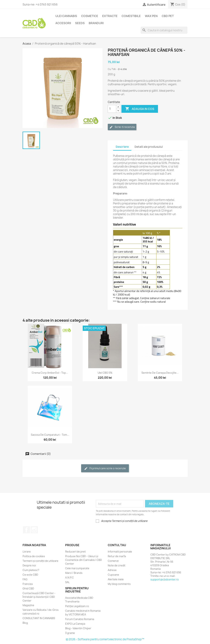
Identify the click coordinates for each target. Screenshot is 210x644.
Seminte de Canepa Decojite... (160, 373)
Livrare (27, 552)
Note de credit (117, 565)
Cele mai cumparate (77, 568)
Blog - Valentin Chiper (78, 628)
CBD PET (168, 16)
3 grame (70, 633)
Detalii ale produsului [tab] (149, 147)
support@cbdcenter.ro (165, 579)
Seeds (80, 23)
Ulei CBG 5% (105, 373)
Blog (25, 623)
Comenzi (113, 561)
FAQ (25, 579)
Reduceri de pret (75, 552)
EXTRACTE (110, 16)
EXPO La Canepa (75, 624)
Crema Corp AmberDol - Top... (50, 373)
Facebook (26, 530)
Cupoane (113, 575)
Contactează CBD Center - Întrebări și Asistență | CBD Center (39, 597)
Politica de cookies (34, 556)
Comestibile (131, 16)
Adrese (112, 570)
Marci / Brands (74, 573)
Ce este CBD (30, 575)
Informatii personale (120, 552)
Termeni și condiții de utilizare (40, 561)
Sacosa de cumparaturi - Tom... (50, 435)
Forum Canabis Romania (80, 619)
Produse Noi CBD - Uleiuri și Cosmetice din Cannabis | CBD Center (84, 560)
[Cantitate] (112, 109)
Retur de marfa (117, 556)
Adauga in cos (140, 109)
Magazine (28, 605)
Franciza (28, 584)
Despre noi (29, 565)
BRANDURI (96, 23)
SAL (67, 582)
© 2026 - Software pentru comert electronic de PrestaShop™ (105, 639)
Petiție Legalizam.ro (77, 606)
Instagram (34, 530)
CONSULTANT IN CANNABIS (39, 618)
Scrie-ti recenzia (122, 127)
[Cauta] (164, 30)
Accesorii (63, 23)
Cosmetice (90, 16)
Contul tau (117, 545)
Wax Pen (151, 16)
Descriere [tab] (122, 147)
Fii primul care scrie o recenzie (105, 468)
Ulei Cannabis (66, 16)
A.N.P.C (69, 577)
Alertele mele (116, 579)
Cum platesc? (31, 570)
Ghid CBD (28, 588)
